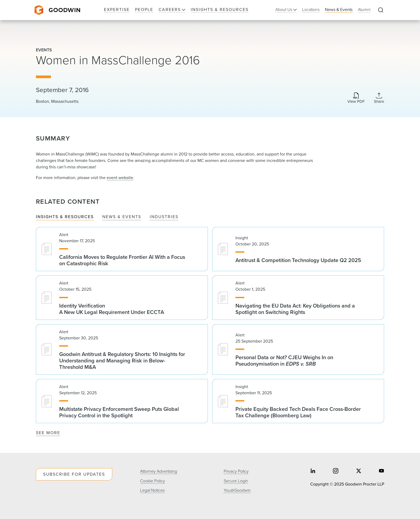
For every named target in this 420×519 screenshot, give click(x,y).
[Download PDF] (356, 98)
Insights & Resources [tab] (65, 217)
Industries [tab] (164, 217)
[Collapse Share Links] (379, 98)
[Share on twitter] (359, 471)
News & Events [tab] (122, 217)
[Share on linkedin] (313, 471)
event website (120, 178)
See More (48, 433)
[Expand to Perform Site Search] (381, 10)
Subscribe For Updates (74, 474)
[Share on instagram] (336, 471)
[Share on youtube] (381, 471)
